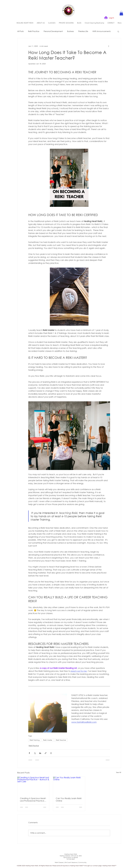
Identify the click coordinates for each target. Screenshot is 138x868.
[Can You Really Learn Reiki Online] (69, 785)
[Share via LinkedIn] (40, 753)
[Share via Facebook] (29, 753)
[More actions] (109, 46)
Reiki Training (35, 740)
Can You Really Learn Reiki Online (69, 800)
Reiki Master (48, 740)
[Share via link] (46, 753)
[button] (121, 13)
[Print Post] (51, 753)
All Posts (20, 31)
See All (119, 772)
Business (70, 31)
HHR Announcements (102, 31)
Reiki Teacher (61, 740)
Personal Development (53, 31)
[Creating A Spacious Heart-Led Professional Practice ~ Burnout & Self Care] (33, 785)
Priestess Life (83, 31)
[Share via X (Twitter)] (35, 753)
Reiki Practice (34, 31)
